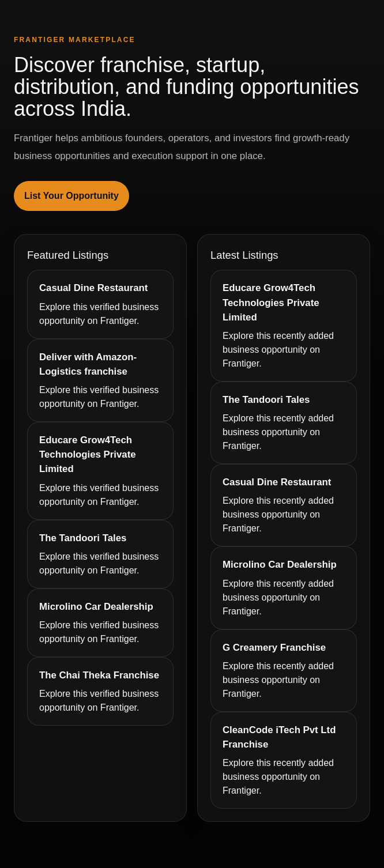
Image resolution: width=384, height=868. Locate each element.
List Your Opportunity (71, 196)
